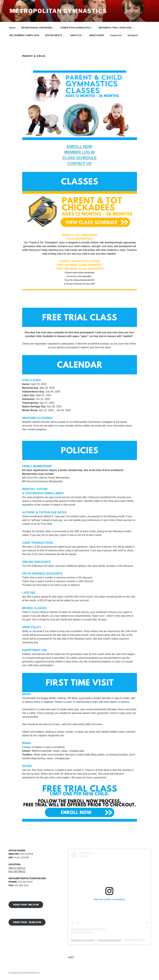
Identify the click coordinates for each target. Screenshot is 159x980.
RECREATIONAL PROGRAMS (38, 28)
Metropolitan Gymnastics (58, 11)
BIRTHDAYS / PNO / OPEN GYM (116, 28)
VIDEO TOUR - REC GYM (26, 905)
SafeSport (133, 35)
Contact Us (116, 35)
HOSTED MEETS (55, 35)
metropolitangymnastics (110, 940)
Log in (71, 957)
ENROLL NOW (80, 147)
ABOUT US (77, 35)
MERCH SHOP (97, 35)
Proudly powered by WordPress (24, 973)
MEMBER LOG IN (80, 152)
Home (12, 28)
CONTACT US (80, 163)
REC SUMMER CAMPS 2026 (24, 35)
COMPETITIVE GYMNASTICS (77, 28)
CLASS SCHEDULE (79, 158)
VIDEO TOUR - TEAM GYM (27, 922)
